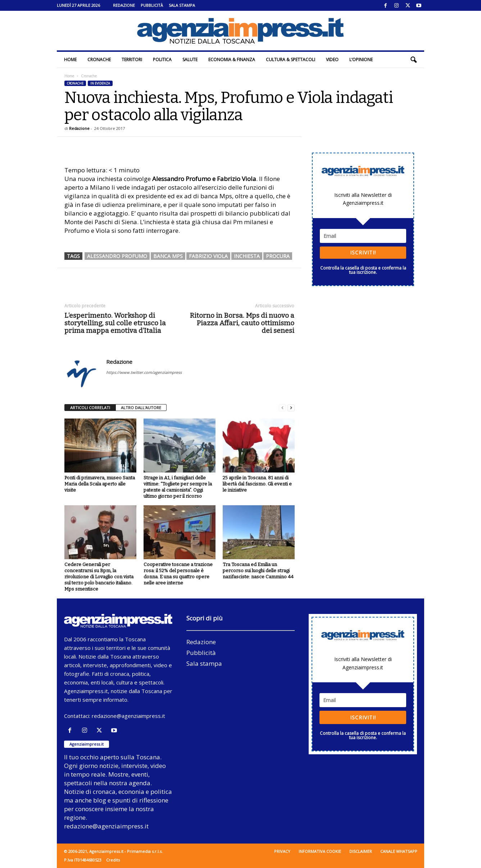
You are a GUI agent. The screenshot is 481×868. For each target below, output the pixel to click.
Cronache (99, 60)
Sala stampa (182, 5)
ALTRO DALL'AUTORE (141, 408)
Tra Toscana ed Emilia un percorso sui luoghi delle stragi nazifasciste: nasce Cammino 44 (258, 571)
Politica (162, 60)
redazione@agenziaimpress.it (128, 716)
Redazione (124, 5)
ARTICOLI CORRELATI (90, 408)
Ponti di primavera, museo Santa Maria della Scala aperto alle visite (100, 484)
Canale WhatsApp (399, 851)
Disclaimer (361, 851)
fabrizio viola (208, 256)
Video (332, 60)
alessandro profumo (117, 256)
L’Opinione (361, 60)
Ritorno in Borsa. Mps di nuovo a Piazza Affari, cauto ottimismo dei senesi (242, 323)
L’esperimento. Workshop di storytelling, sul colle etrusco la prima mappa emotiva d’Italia (115, 323)
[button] (413, 60)
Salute (190, 60)
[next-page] (291, 408)
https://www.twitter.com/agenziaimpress (144, 372)
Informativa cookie (320, 851)
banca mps (168, 256)
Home (70, 60)
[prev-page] (282, 408)
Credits (113, 860)
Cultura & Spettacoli (291, 60)
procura (278, 256)
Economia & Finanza (232, 60)
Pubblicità (152, 5)
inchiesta (247, 256)
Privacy (282, 851)
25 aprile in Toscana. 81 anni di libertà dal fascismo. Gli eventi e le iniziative (257, 484)
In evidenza (100, 83)
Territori (132, 60)
